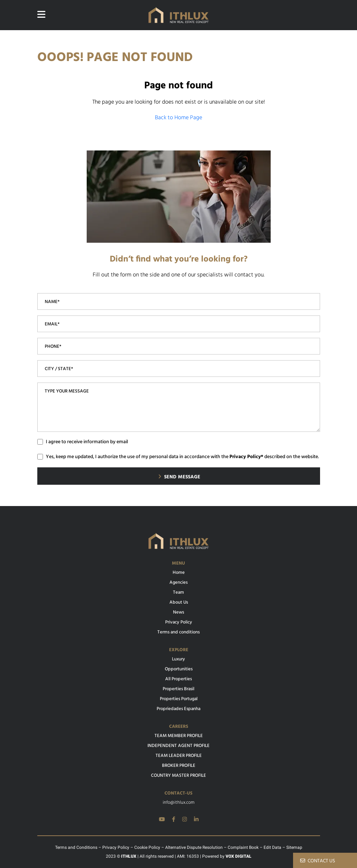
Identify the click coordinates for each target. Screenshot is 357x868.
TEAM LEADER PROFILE (179, 756)
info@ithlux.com (178, 803)
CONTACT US (318, 861)
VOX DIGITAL (239, 856)
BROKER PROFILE (179, 766)
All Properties (178, 679)
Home (179, 573)
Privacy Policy (179, 622)
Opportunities (179, 669)
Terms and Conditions (76, 847)
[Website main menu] (41, 15)
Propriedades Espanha (178, 709)
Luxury (178, 659)
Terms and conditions (178, 632)
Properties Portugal (179, 699)
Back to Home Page (178, 118)
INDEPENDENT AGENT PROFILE (178, 746)
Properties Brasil (178, 689)
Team (178, 593)
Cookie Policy (147, 847)
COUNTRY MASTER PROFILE (178, 776)
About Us (179, 603)
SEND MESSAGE (179, 477)
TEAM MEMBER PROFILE (179, 736)
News (178, 612)
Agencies (178, 583)
